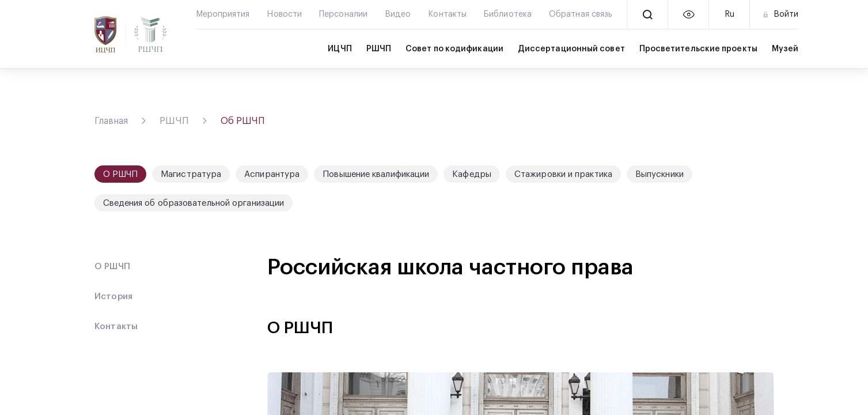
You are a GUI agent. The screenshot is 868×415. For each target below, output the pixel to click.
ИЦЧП (340, 49)
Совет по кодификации (454, 49)
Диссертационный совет (571, 49)
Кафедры (472, 174)
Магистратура (191, 174)
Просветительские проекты (698, 49)
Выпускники (659, 174)
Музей (785, 49)
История (114, 297)
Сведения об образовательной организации (194, 203)
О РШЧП (113, 267)
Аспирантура (272, 174)
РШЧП (379, 49)
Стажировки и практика (563, 174)
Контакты (116, 327)
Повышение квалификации (376, 174)
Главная (111, 121)
